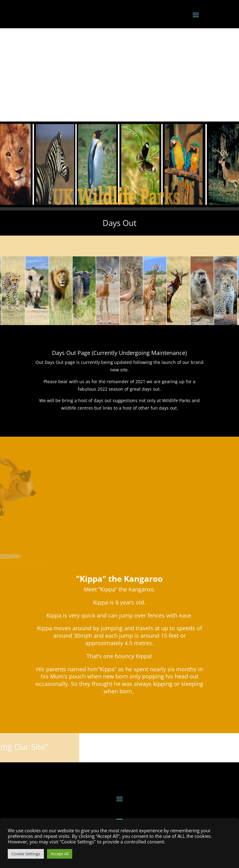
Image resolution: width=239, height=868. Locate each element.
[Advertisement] (119, 75)
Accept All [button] (60, 854)
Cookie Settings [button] (26, 854)
